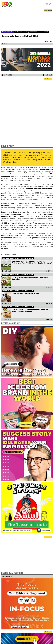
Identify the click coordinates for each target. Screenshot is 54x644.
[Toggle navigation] (47, 4)
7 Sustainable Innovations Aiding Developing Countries (30, 278)
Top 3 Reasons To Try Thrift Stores (25, 294)
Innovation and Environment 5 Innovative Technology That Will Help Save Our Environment (32, 262)
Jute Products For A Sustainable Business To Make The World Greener (30, 311)
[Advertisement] (27, 22)
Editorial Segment (13, 573)
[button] (50, 4)
